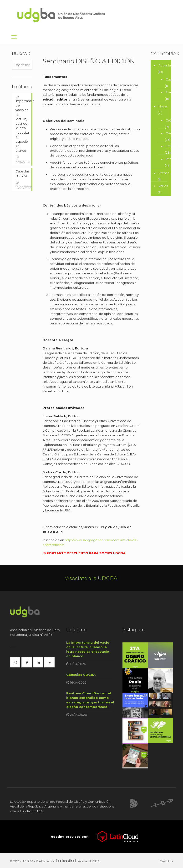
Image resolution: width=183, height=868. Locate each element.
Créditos (166, 861)
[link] (134, 803)
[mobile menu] (14, 37)
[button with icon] (15, 662)
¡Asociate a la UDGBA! (92, 578)
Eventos (172, 92)
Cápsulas (173, 79)
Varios (163, 186)
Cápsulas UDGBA (81, 675)
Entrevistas (174, 146)
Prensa (164, 173)
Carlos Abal (66, 861)
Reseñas (172, 159)
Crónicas (172, 120)
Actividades (168, 65)
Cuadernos (174, 133)
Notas (163, 106)
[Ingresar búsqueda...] (22, 65)
